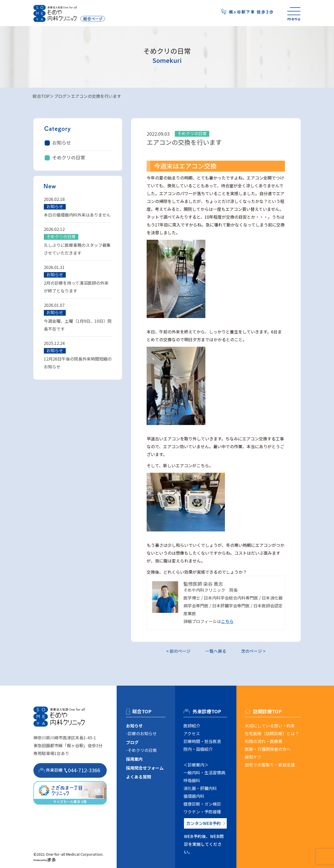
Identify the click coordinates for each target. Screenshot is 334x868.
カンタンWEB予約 (204, 823)
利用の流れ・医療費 (264, 741)
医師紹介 (192, 726)
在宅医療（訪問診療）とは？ (272, 733)
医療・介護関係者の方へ (268, 749)
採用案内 (134, 759)
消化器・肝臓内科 (200, 788)
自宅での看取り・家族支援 (270, 765)
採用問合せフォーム (145, 768)
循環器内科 (194, 796)
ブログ (60, 96)
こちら (227, 621)
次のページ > (253, 651)
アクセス (192, 733)
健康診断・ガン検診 (202, 804)
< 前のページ (178, 651)
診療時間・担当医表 (202, 741)
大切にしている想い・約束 (270, 726)
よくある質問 (139, 777)
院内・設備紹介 (198, 749)
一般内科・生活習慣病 (204, 773)
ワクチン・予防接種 (202, 812)
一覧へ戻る (216, 651)
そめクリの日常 (69, 157)
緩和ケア (253, 757)
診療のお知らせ (142, 733)
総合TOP (41, 96)
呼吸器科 (192, 780)
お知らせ (62, 142)
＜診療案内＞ (196, 765)
